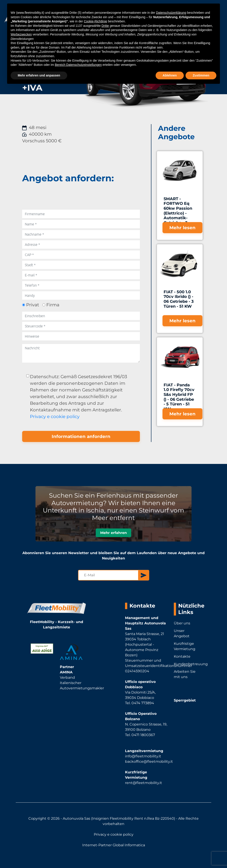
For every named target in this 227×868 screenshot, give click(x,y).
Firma (53, 305)
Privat (33, 305)
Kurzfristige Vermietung (185, 646)
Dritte (105, 26)
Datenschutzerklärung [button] (171, 13)
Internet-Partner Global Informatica (114, 845)
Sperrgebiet (185, 700)
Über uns (182, 623)
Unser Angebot (182, 633)
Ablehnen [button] (170, 75)
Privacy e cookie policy (55, 416)
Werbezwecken (21, 34)
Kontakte (182, 656)
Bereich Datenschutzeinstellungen (78, 65)
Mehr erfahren (113, 533)
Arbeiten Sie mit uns (185, 674)
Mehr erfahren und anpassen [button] (39, 75)
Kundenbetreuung (187, 664)
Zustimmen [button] (201, 75)
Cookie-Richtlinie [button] (95, 21)
